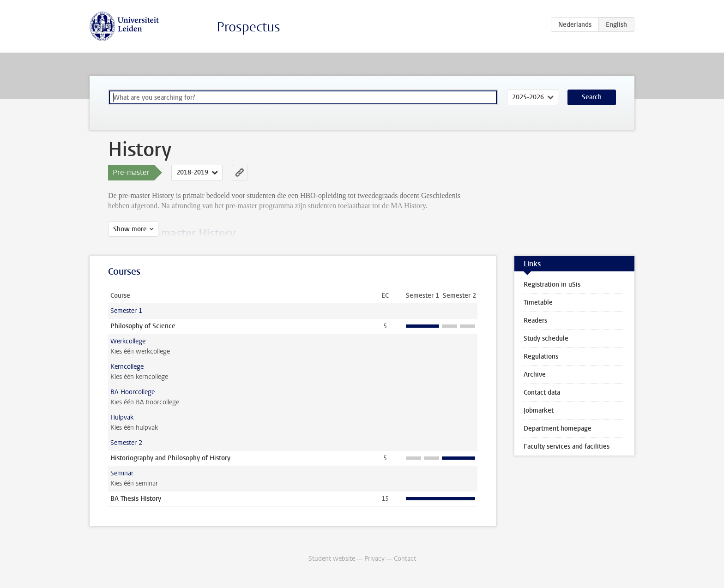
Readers (535, 321)
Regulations (541, 357)
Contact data (542, 393)
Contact (405, 559)
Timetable (538, 303)
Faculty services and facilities (567, 447)
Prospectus (248, 27)
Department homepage (558, 429)
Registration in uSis (552, 285)
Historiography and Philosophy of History (170, 458)
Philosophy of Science (143, 326)
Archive (535, 375)
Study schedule (546, 339)
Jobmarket (539, 411)
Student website (332, 559)
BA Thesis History (136, 499)
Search (592, 97)
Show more (130, 229)
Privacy (374, 559)
